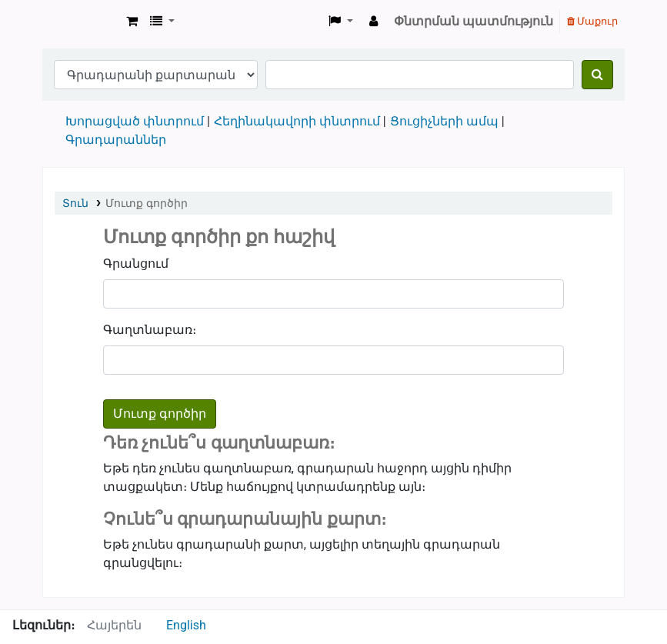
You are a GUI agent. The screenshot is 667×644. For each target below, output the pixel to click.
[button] (132, 22)
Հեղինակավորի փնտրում (297, 121)
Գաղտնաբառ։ (150, 330)
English (186, 625)
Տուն (75, 203)
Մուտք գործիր (146, 203)
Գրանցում (136, 264)
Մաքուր (592, 21)
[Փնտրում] (597, 75)
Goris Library (82, 22)
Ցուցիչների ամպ (444, 121)
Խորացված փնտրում (135, 121)
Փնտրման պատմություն (474, 21)
